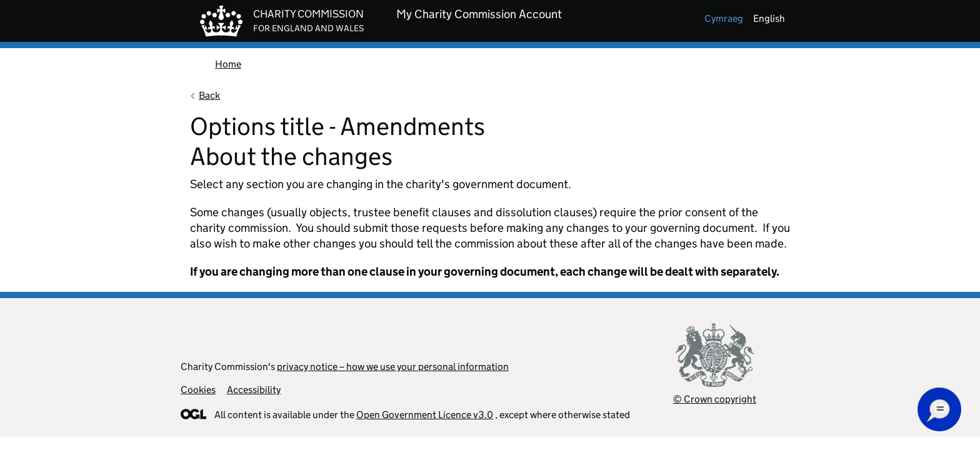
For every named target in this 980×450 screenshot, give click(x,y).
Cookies (198, 390)
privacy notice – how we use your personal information (393, 367)
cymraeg (724, 18)
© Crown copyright (715, 399)
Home (228, 64)
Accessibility (254, 390)
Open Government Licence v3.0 (425, 415)
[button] (939, 409)
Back (209, 95)
